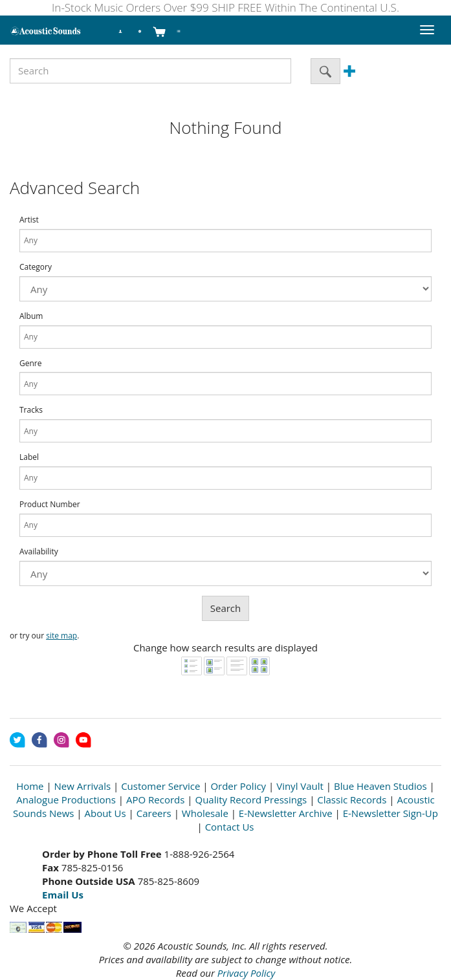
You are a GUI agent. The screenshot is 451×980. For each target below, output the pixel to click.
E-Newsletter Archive (286, 813)
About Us (105, 813)
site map (61, 636)
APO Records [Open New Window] (155, 800)
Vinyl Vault (300, 786)
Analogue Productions (66, 800)
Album (31, 316)
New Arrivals (83, 786)
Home (30, 786)
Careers (154, 813)
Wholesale (205, 813)
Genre (30, 364)
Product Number (50, 505)
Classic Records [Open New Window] (352, 800)
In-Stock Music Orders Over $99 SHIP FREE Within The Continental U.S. (225, 7)
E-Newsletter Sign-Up (390, 813)
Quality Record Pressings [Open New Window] (251, 800)
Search (226, 608)
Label (29, 457)
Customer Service (160, 786)
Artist (29, 220)
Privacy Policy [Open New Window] (246, 973)
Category (36, 267)
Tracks (31, 410)
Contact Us (230, 827)
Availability (39, 552)
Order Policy (238, 786)
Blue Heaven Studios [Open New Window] (380, 786)
